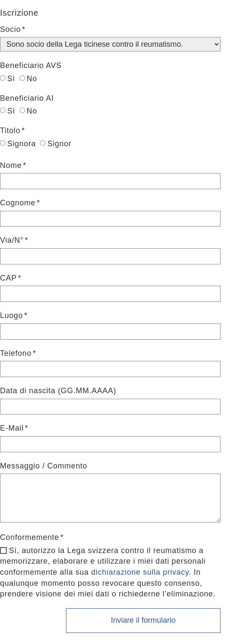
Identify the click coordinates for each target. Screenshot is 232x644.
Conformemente (30, 537)
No (29, 79)
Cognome (18, 203)
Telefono (16, 353)
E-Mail (12, 428)
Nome (11, 165)
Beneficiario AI (27, 98)
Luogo (11, 315)
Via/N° (12, 240)
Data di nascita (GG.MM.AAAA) (58, 391)
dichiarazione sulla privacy (140, 572)
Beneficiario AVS (31, 65)
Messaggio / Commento (44, 466)
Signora (18, 144)
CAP (8, 278)
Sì (8, 79)
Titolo (10, 131)
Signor (56, 144)
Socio (10, 29)
